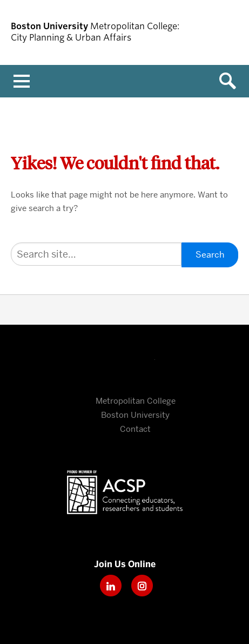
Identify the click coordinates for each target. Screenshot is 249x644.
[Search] (96, 254)
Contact (135, 429)
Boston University (125, 363)
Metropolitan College (136, 401)
